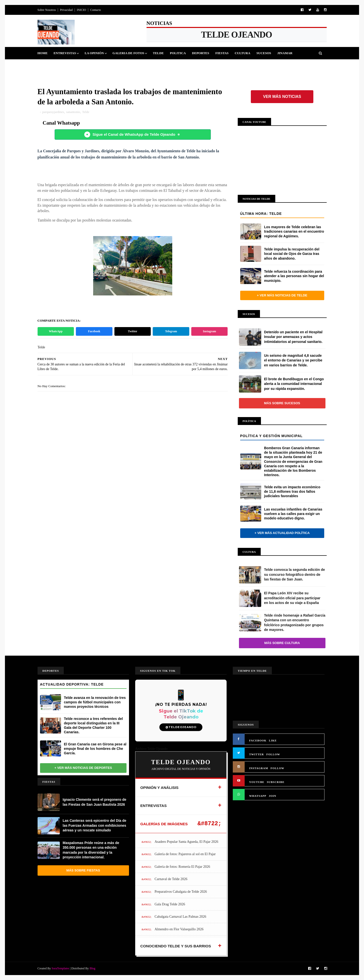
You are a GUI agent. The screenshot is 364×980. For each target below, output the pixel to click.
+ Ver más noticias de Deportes (83, 768)
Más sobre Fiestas (83, 870)
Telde (158, 53)
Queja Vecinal (54, 65)
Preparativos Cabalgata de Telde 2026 (181, 892)
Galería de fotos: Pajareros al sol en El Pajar (185, 854)
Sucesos (264, 53)
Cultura (243, 53)
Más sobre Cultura (282, 643)
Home (43, 53)
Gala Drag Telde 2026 (170, 904)
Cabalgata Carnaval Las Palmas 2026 (180, 917)
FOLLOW (273, 754)
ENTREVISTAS (154, 806)
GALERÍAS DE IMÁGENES (164, 824)
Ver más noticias (282, 97)
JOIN (273, 796)
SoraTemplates (60, 968)
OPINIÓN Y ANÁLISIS (160, 788)
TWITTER (257, 754)
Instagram (209, 331)
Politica (178, 53)
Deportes (201, 53)
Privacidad (66, 10)
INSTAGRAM (259, 768)
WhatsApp (56, 331)
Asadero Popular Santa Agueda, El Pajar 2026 (186, 842)
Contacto (96, 10)
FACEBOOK (258, 740)
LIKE (273, 740)
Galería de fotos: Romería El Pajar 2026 (182, 867)
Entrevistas (65, 53)
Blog (92, 968)
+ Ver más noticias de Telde (282, 295)
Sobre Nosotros (47, 10)
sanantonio (73, 112)
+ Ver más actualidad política (282, 533)
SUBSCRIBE (276, 782)
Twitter (133, 331)
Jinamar (285, 53)
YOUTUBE (257, 782)
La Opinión (94, 53)
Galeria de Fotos (128, 53)
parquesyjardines (53, 112)
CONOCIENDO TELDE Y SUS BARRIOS (176, 946)
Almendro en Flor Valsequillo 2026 (179, 929)
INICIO (81, 10)
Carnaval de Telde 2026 (171, 879)
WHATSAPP (258, 796)
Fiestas (222, 53)
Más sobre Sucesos (282, 403)
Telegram (171, 331)
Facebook (94, 331)
